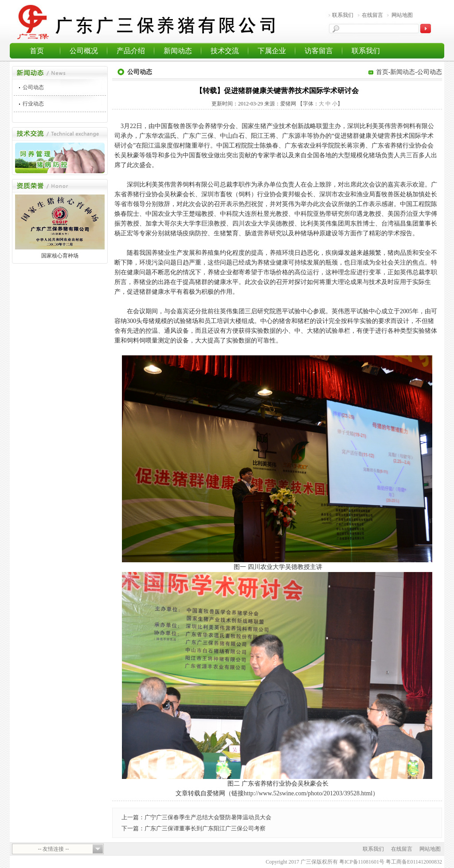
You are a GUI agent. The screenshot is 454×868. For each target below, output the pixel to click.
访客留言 (319, 51)
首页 (37, 51)
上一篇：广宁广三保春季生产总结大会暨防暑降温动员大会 (196, 817)
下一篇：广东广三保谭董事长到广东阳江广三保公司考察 (194, 828)
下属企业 (272, 51)
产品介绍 (131, 51)
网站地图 (402, 15)
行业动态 (33, 104)
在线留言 (372, 15)
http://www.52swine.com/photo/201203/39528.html (308, 793)
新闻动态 (178, 51)
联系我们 (343, 15)
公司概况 (84, 51)
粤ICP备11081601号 (362, 862)
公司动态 (33, 87)
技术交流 (225, 51)
